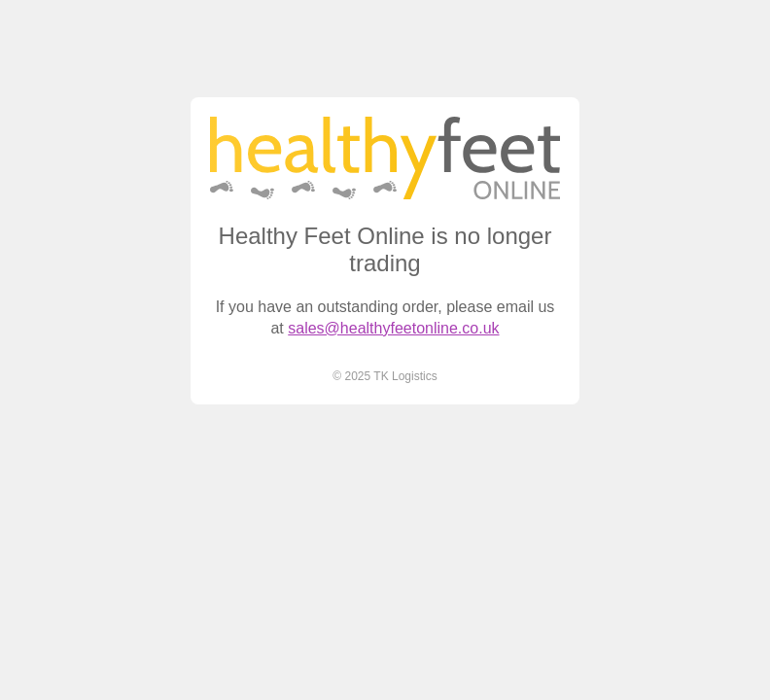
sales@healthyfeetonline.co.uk (393, 328)
